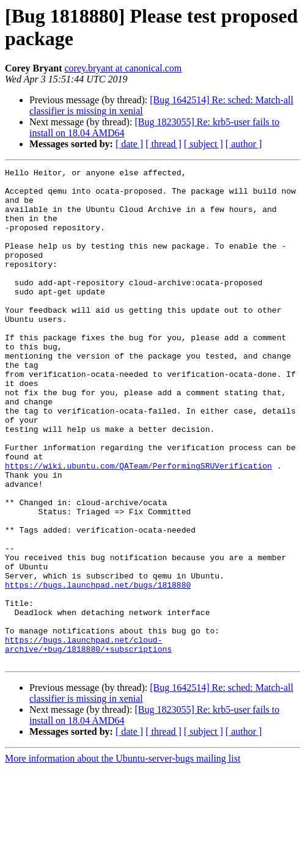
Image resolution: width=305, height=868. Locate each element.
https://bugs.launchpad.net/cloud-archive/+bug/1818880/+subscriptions (88, 740)
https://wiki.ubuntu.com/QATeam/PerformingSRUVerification (138, 526)
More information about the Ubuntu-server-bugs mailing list (123, 857)
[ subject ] (204, 144)
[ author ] (244, 144)
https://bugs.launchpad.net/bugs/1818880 (98, 669)
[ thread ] (164, 144)
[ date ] (129, 144)
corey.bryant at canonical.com (123, 68)
